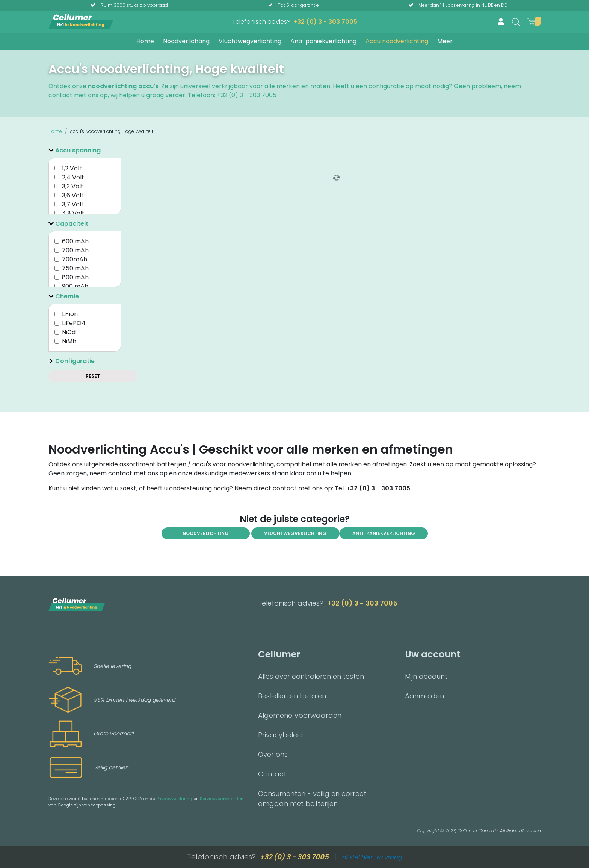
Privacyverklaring (174, 799)
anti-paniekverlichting (384, 533)
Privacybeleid (281, 735)
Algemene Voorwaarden (300, 715)
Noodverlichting (186, 41)
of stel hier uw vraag (372, 857)
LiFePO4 (74, 323)
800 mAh (75, 277)
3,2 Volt (73, 186)
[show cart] (531, 21)
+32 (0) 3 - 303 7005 (325, 22)
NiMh (69, 341)
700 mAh (75, 250)
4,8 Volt (73, 213)
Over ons (273, 754)
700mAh (75, 259)
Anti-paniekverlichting (323, 41)
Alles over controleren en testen (311, 676)
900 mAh (75, 286)
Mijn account (426, 676)
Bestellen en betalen (292, 696)
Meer (445, 41)
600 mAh (75, 241)
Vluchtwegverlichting (250, 41)
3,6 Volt (73, 195)
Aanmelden (424, 696)
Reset (93, 376)
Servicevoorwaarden (222, 799)
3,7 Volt (73, 204)
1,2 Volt (72, 168)
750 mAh (75, 268)
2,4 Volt (73, 177)
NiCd (69, 332)
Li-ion (70, 314)
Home (145, 41)
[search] (516, 22)
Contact (272, 774)
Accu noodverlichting (397, 41)
